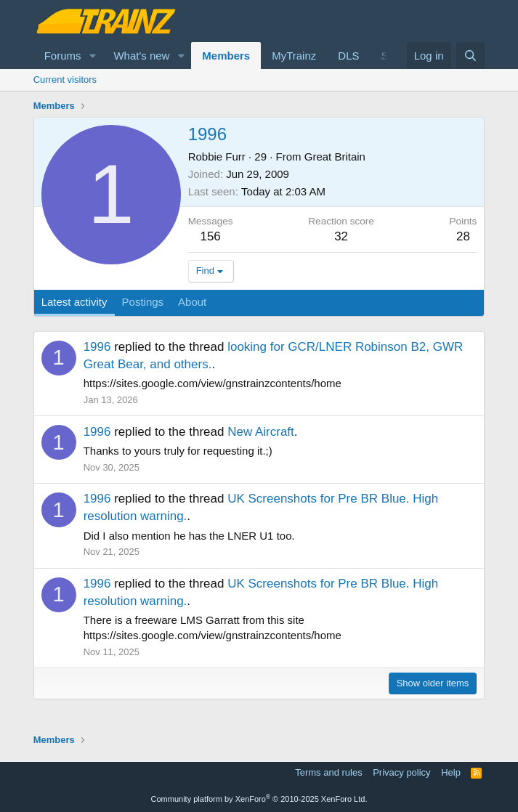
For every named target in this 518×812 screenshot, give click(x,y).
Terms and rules (328, 772)
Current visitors (65, 80)
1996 (97, 347)
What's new (141, 56)
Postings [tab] (143, 302)
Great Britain (335, 157)
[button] (92, 56)
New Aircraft (261, 432)
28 (463, 236)
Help (451, 772)
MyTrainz (294, 56)
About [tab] (192, 302)
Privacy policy (401, 772)
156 (210, 236)
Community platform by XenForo (259, 799)
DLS (348, 56)
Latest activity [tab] (74, 302)
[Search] (470, 56)
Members (226, 56)
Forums (63, 56)
